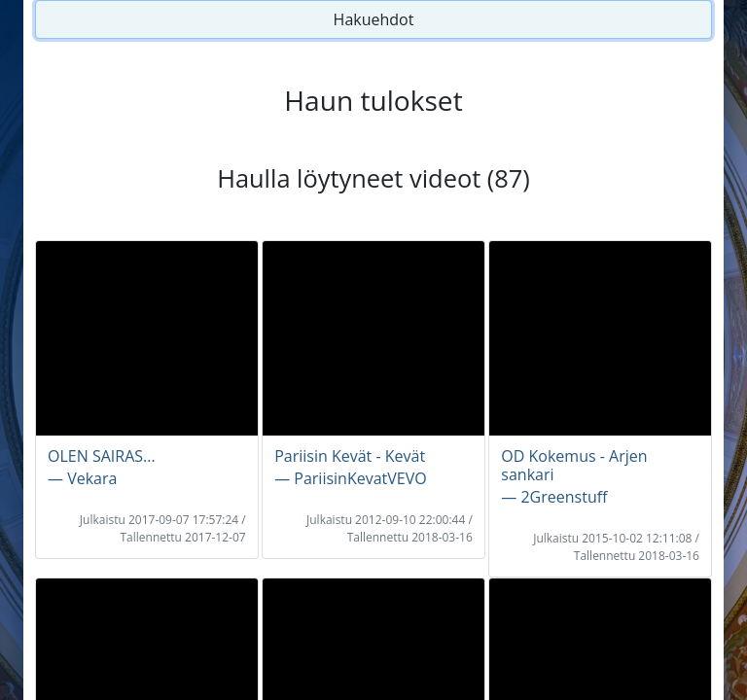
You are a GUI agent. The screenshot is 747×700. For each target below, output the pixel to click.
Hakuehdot (374, 19)
